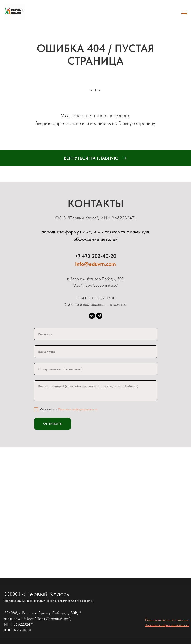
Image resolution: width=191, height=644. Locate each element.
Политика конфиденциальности (167, 625)
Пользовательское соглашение (167, 620)
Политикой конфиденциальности (78, 409)
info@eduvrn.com (95, 264)
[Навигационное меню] (184, 12)
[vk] (92, 316)
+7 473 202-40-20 (96, 256)
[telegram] (99, 316)
